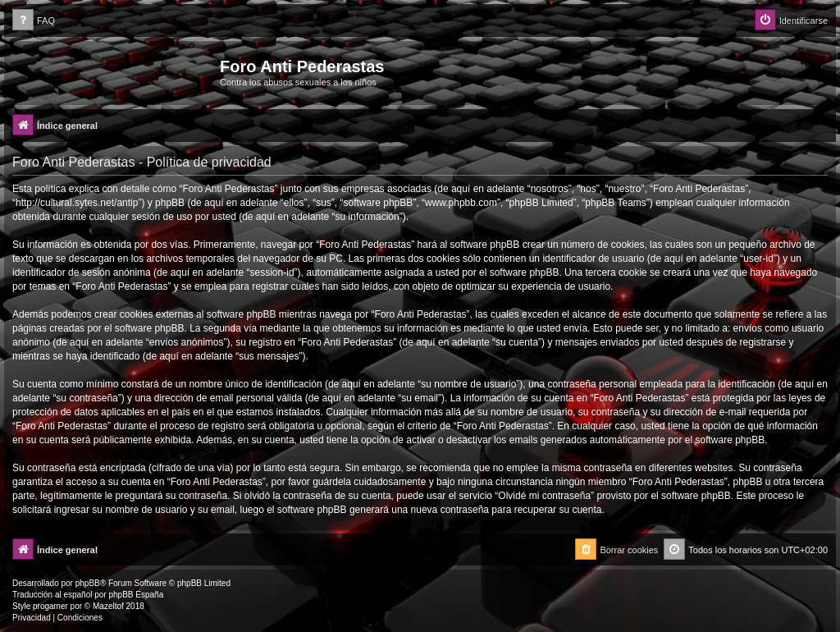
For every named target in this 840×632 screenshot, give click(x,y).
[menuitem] (34, 21)
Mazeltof (108, 606)
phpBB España (136, 595)
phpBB (88, 583)
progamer (50, 606)
